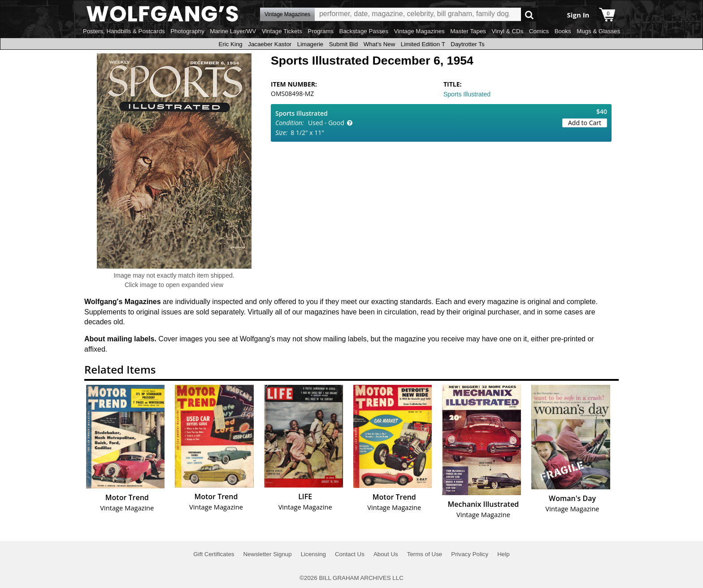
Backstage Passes (364, 31)
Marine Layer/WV (233, 31)
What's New (380, 44)
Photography (187, 31)
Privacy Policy (470, 554)
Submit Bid (343, 44)
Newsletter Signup (267, 554)
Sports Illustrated (467, 94)
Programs (321, 31)
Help (503, 554)
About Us (386, 554)
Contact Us (350, 554)
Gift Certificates (214, 554)
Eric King (230, 44)
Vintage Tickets (282, 31)
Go (529, 15)
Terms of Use (425, 554)
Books (563, 31)
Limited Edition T (423, 44)
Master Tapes (468, 31)
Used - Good (326, 123)
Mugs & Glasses (598, 31)
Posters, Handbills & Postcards (124, 31)
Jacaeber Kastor (270, 44)
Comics (539, 31)
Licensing (313, 554)
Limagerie (310, 44)
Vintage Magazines (419, 31)
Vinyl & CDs (507, 31)
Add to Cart (585, 123)
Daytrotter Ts (467, 44)
